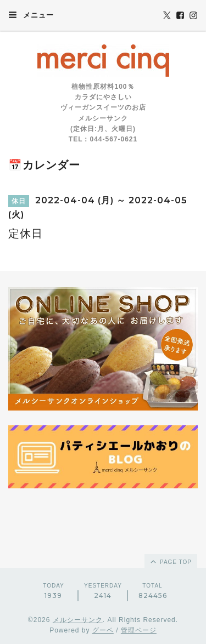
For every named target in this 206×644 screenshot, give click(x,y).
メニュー (31, 15)
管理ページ (139, 630)
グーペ (103, 630)
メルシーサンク (78, 620)
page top (170, 561)
